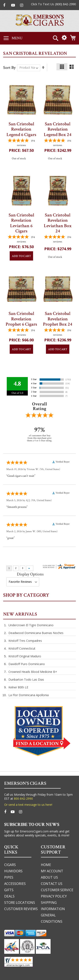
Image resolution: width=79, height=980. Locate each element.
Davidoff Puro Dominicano (27, 664)
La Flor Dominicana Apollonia (29, 695)
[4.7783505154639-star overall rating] (21, 143)
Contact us (52, 884)
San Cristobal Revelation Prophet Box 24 (58, 319)
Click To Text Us (42, 4)
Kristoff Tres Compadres (25, 641)
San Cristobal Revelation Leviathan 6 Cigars (21, 223)
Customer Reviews (21, 909)
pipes (9, 877)
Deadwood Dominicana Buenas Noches (36, 633)
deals (9, 896)
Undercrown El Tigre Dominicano (31, 625)
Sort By (9, 67)
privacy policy (54, 896)
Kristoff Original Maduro (25, 656)
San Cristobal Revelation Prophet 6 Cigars (21, 319)
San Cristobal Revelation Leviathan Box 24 (58, 223)
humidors (13, 871)
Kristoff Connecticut (22, 648)
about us (49, 877)
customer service (57, 890)
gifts (9, 890)
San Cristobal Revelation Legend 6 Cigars (21, 129)
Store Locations (20, 903)
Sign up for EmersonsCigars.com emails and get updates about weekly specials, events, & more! (37, 833)
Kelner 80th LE (18, 687)
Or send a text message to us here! (28, 805)
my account (52, 871)
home (46, 865)
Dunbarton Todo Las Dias (26, 679)
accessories (15, 884)
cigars (10, 865)
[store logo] (39, 21)
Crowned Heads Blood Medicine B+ (33, 672)
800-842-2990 (23, 799)
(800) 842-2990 (65, 4)
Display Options (30, 574)
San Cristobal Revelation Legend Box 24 (58, 129)
